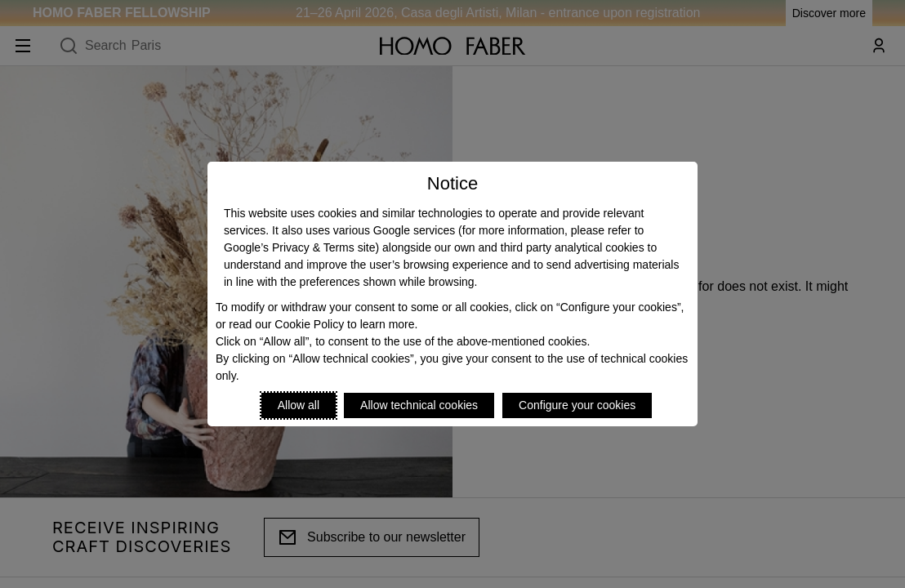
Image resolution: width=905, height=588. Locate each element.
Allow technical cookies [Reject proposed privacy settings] (419, 405)
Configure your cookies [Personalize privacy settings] (577, 405)
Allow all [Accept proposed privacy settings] (299, 405)
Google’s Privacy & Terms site (299, 247)
